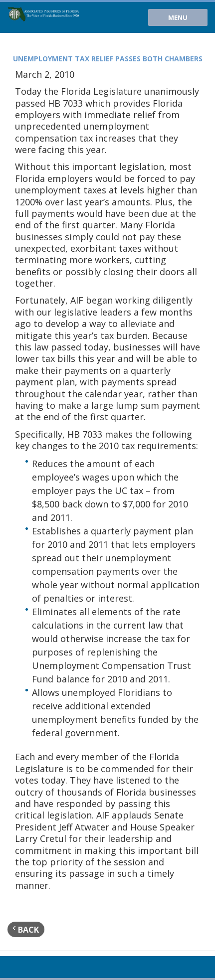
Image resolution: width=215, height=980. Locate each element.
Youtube (14, 967)
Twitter (30, 967)
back (26, 929)
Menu (178, 17)
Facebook (47, 967)
